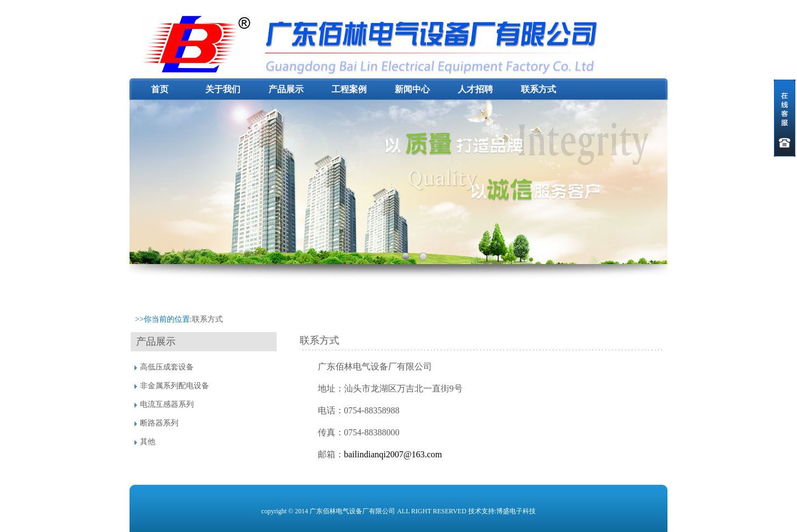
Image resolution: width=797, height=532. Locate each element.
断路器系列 (159, 423)
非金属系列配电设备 (175, 386)
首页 (160, 89)
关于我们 (223, 89)
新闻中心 (412, 89)
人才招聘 (475, 89)
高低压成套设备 (167, 367)
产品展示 (286, 89)
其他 (148, 442)
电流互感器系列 (167, 404)
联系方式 (538, 89)
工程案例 (349, 89)
